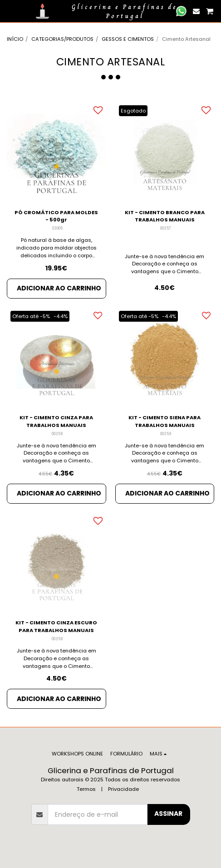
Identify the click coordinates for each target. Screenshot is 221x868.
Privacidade (123, 789)
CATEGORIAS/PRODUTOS (62, 39)
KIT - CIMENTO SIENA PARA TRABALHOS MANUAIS (165, 421)
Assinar (168, 814)
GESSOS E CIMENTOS (128, 39)
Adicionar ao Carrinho (59, 288)
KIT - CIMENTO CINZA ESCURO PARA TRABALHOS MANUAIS (56, 626)
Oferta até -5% (31, 316)
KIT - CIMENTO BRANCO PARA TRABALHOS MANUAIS (165, 216)
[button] (10, 11)
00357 (166, 228)
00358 (57, 434)
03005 (57, 228)
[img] (56, 152)
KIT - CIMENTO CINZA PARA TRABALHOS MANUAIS (56, 421)
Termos (86, 789)
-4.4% (61, 316)
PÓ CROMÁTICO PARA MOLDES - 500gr (56, 216)
